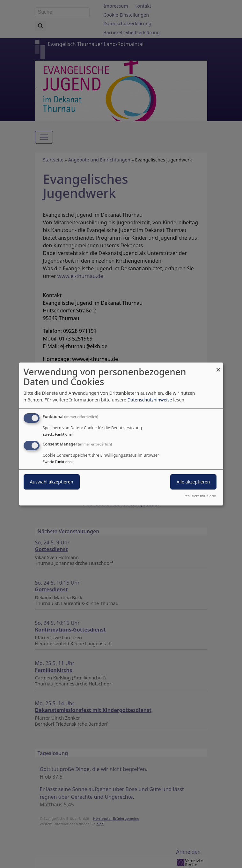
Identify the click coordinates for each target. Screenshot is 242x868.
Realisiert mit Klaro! (200, 496)
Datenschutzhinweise (150, 400)
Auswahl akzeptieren (52, 482)
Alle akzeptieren (193, 482)
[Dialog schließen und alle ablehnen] (218, 367)
